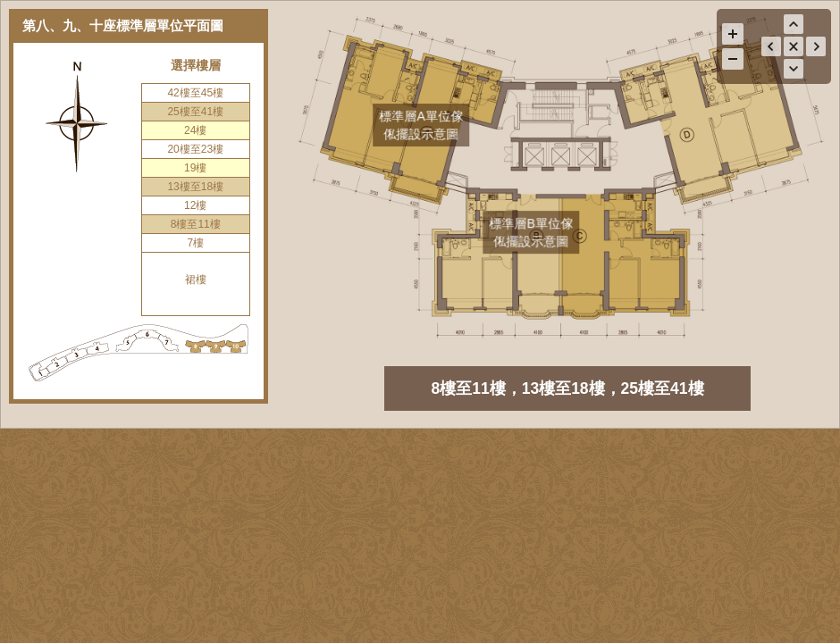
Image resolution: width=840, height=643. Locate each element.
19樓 (195, 168)
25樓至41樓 (195, 112)
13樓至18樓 (195, 187)
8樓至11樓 (196, 224)
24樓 (195, 130)
